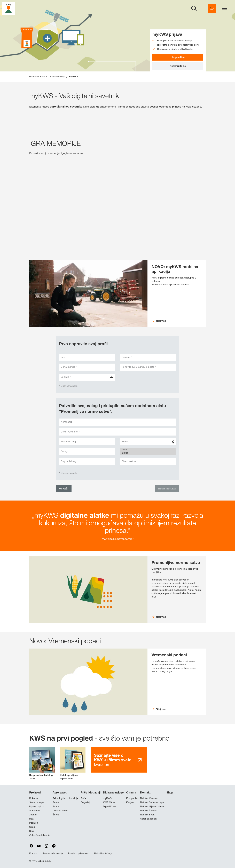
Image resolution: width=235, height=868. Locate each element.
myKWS (107, 798)
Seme (56, 802)
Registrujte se (178, 66)
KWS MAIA (109, 802)
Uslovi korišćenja (103, 853)
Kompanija (132, 798)
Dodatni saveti (60, 810)
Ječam (33, 815)
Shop (170, 792)
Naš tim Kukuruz (149, 798)
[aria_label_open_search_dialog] (194, 9)
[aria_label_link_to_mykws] (212, 9)
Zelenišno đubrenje (40, 835)
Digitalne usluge (113, 792)
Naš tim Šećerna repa (152, 802)
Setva (56, 806)
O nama (131, 792)
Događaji (85, 802)
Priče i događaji (91, 792)
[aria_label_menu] (225, 9)
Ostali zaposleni (149, 819)
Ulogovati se (178, 57)
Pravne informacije (53, 853)
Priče (83, 798)
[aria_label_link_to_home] (9, 8)
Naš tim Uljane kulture (152, 806)
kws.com (113, 760)
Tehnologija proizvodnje (65, 798)
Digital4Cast (109, 806)
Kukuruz (34, 798)
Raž (31, 819)
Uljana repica (36, 806)
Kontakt (145, 792)
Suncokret (35, 810)
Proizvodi (35, 792)
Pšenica (34, 823)
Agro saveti (60, 792)
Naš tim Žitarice (149, 810)
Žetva (56, 815)
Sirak (32, 827)
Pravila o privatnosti (79, 853)
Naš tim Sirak (147, 815)
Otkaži (64, 489)
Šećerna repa (37, 802)
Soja (32, 831)
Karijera (130, 802)
